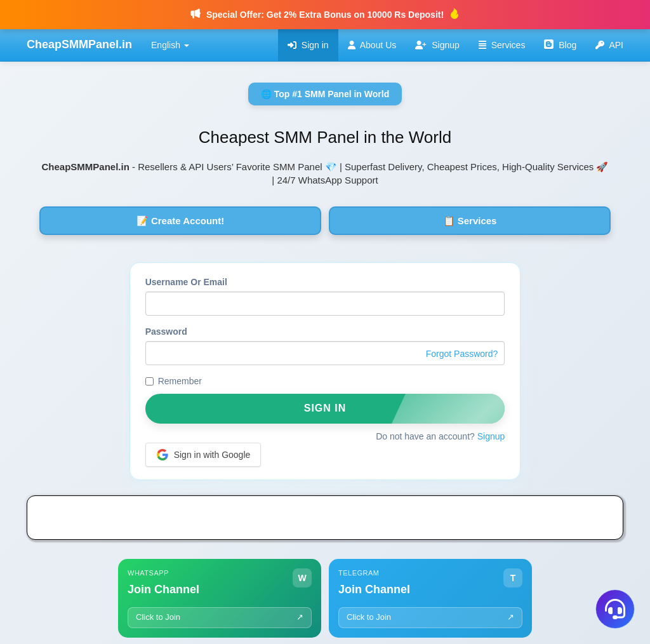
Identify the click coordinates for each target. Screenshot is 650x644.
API (609, 45)
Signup (437, 45)
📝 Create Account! (180, 221)
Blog (560, 44)
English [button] (170, 45)
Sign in (308, 45)
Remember (174, 381)
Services (502, 45)
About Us (372, 45)
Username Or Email (186, 282)
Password (166, 332)
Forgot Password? (462, 354)
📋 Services (470, 221)
